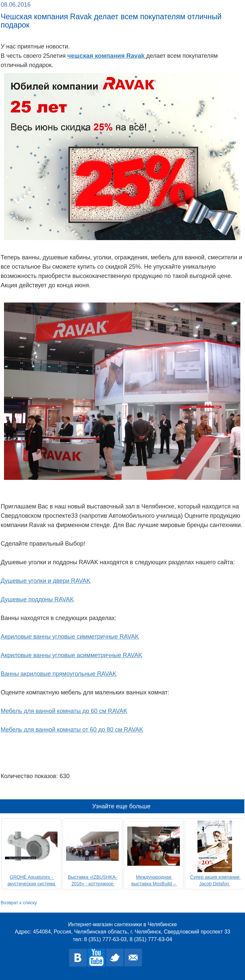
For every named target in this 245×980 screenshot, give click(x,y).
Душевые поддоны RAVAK (37, 599)
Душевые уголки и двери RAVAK (46, 581)
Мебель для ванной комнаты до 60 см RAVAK (64, 711)
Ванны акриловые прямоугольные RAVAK (59, 674)
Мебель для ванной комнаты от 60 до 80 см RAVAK (72, 730)
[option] (31, 853)
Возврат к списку (19, 903)
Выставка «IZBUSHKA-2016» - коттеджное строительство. (92, 884)
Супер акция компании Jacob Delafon (215, 880)
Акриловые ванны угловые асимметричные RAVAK (71, 655)
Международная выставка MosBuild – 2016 (154, 884)
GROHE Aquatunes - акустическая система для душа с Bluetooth (32, 884)
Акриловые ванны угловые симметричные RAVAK (70, 637)
